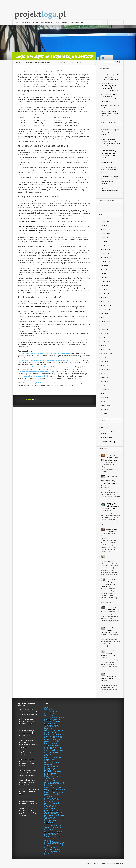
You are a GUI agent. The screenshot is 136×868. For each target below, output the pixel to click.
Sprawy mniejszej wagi (77, 23)
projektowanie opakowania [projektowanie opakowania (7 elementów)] (52, 795)
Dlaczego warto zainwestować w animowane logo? (110, 191)
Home (17, 23)
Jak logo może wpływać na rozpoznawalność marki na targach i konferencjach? (28, 773)
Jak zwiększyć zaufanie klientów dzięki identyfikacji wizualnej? (110, 458)
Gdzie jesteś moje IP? (108, 162)
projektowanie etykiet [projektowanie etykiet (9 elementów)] (52, 763)
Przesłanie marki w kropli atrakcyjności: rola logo (37, 383)
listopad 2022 (105, 253)
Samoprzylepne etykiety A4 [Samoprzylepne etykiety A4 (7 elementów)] (52, 837)
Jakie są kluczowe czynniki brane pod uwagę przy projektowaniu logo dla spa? (28, 801)
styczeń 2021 (105, 342)
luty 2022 (104, 289)
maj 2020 (104, 374)
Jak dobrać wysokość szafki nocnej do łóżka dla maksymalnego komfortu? (110, 77)
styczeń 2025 (105, 225)
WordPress (119, 863)
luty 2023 (104, 241)
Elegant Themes (100, 863)
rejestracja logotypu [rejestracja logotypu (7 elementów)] (53, 828)
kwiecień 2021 (105, 330)
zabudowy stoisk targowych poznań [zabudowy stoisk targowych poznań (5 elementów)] (53, 852)
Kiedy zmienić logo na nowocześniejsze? (34, 376)
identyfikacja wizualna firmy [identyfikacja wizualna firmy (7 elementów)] (52, 725)
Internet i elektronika (61, 23)
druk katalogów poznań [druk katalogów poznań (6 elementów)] (54, 719)
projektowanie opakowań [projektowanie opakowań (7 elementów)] (52, 800)
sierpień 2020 (105, 362)
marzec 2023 (105, 237)
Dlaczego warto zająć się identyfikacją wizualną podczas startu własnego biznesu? (109, 481)
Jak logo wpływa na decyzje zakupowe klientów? (37, 372)
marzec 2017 (105, 410)
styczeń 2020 (105, 390)
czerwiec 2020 (105, 370)
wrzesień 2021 (105, 310)
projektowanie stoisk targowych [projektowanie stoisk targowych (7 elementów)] (53, 812)
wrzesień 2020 (105, 358)
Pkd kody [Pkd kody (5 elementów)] (56, 746)
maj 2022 (104, 277)
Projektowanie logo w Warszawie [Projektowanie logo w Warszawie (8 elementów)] (55, 791)
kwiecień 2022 (105, 281)
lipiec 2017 (104, 394)
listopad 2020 (105, 350)
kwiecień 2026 (105, 221)
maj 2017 (104, 402)
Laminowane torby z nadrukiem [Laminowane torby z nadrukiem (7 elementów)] (54, 736)
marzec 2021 (105, 334)
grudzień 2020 (105, 346)
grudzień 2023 (105, 229)
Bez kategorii (26, 23)
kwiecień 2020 (105, 378)
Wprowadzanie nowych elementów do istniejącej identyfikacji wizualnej (27, 733)
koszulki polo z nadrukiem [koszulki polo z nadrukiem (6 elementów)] (54, 731)
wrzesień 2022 (105, 261)
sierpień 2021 (105, 314)
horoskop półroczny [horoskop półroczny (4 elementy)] (53, 722)
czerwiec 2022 (105, 273)
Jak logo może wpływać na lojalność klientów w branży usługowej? (110, 114)
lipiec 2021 (104, 318)
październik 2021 (106, 305)
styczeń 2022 (105, 293)
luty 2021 (104, 338)
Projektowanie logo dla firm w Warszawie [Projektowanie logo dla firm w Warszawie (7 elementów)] (54, 778)
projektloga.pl (38, 71)
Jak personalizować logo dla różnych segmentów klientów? (110, 132)
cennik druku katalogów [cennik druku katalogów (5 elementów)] (50, 708)
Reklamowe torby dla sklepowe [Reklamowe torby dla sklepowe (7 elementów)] (53, 833)
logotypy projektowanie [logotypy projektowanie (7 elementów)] (53, 740)
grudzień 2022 (105, 249)
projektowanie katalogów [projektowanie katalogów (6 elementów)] (51, 768)
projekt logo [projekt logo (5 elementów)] (50, 760)
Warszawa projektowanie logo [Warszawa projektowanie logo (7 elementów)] (54, 842)
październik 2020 (106, 354)
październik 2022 (106, 257)
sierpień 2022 (105, 265)
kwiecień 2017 (105, 406)
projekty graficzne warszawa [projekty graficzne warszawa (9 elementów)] (54, 817)
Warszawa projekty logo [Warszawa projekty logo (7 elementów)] (54, 846)
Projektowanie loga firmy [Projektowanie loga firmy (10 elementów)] (53, 773)
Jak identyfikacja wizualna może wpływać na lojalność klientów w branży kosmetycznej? (109, 534)
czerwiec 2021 (105, 322)
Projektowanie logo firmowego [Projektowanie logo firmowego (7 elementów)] (54, 784)
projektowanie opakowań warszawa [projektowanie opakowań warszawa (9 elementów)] (52, 806)
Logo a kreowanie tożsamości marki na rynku (35, 367)
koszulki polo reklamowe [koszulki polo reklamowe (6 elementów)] (51, 729)
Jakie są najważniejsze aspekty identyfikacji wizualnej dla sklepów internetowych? (29, 712)
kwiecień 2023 (105, 233)
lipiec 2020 (104, 366)
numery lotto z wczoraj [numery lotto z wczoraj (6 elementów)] (51, 745)
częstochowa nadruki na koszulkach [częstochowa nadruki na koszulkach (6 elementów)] (51, 713)
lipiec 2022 (104, 269)
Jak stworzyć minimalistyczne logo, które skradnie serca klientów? (29, 792)
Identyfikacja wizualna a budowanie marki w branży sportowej (109, 170)
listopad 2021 (105, 301)
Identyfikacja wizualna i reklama (42, 23)
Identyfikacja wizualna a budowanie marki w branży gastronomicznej (28, 782)
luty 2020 (104, 386)
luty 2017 (104, 414)
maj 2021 (104, 326)
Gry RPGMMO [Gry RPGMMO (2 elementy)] (56, 720)
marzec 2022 (105, 285)
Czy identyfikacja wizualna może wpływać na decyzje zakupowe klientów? (45, 353)
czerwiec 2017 (105, 398)
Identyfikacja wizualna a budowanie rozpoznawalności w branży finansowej (46, 360)
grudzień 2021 (105, 297)
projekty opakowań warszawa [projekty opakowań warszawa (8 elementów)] (51, 823)
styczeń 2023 (105, 245)
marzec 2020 (105, 382)
